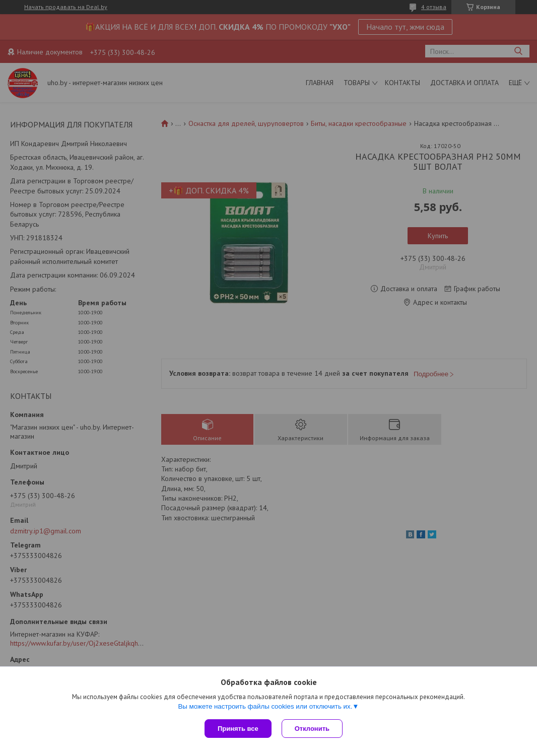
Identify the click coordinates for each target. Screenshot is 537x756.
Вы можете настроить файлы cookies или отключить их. (265, 706)
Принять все (238, 729)
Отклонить (312, 729)
